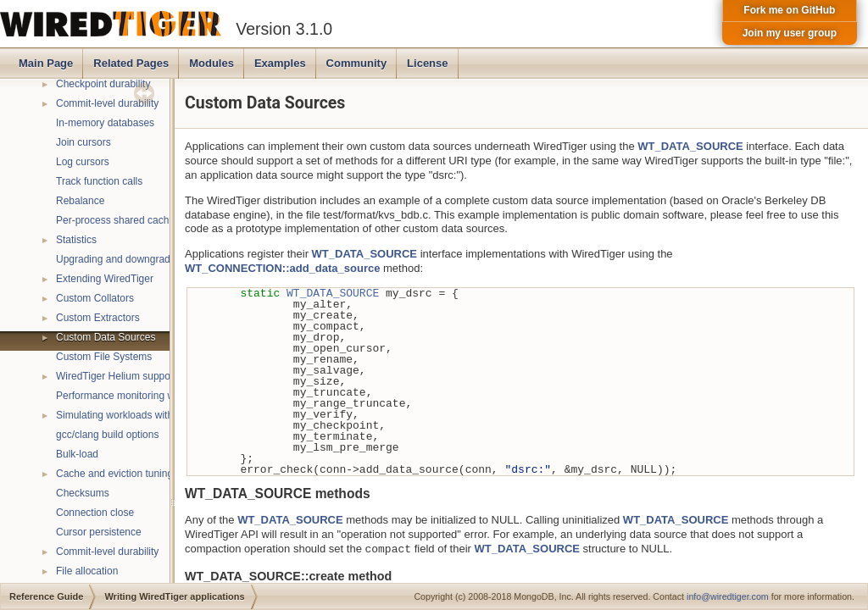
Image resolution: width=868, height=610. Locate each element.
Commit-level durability (107, 103)
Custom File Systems (104, 357)
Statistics (76, 240)
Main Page (46, 63)
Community (357, 63)
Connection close (95, 513)
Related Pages (131, 63)
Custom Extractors (98, 318)
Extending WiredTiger (105, 279)
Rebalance (80, 201)
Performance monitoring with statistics (142, 396)
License (427, 63)
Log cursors (83, 162)
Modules (211, 63)
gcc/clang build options (107, 435)
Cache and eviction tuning (114, 474)
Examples (280, 63)
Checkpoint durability (103, 84)
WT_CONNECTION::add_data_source (282, 268)
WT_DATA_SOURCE (690, 146)
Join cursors (83, 142)
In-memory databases (105, 123)
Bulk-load (77, 454)
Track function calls (99, 181)
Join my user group (790, 33)
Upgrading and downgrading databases (145, 259)
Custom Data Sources (106, 337)
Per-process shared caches (118, 220)
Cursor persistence (99, 532)
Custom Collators (95, 298)
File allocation (87, 571)
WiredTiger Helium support (116, 376)
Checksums (83, 493)
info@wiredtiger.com (728, 596)
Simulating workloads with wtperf (130, 415)
